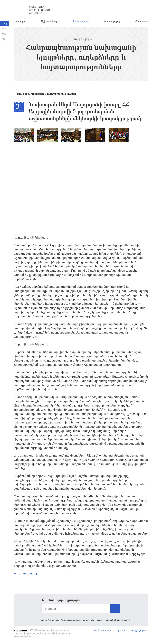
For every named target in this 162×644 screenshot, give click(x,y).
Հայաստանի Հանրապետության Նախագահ (41, 10)
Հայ (5, 23)
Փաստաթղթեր (112, 21)
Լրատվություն (81, 21)
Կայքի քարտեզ (140, 630)
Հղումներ (121, 630)
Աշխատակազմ (50, 21)
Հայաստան (142, 21)
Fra (3, 39)
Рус (4, 28)
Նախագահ (20, 21)
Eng (4, 34)
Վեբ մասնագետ (102, 630)
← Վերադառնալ (25, 573)
